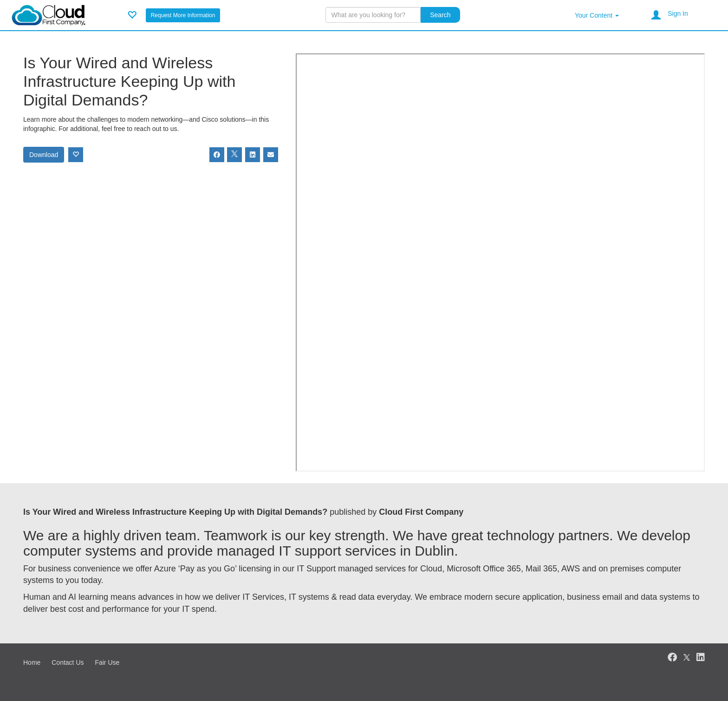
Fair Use (107, 662)
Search (440, 15)
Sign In (678, 13)
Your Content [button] (597, 15)
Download (44, 155)
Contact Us (68, 662)
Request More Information (183, 15)
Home (32, 662)
